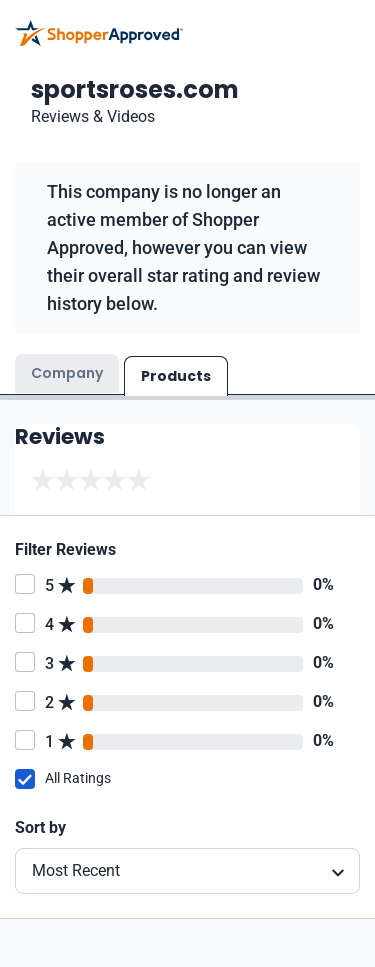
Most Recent (76, 870)
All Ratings (78, 778)
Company (67, 373)
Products (176, 376)
